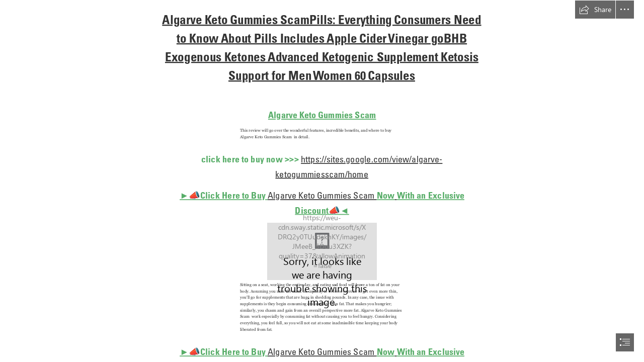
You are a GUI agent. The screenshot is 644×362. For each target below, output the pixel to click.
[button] (595, 10)
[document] (322, 181)
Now (386, 195)
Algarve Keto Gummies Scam (322, 115)
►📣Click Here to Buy (224, 195)
